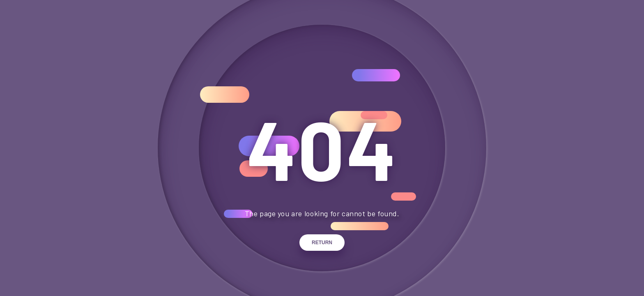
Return (322, 243)
